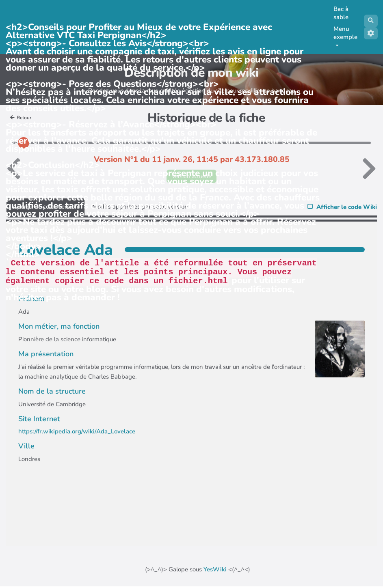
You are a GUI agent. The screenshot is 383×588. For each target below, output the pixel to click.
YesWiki (215, 571)
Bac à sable (339, 13)
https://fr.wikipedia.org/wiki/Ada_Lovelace (77, 433)
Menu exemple (344, 36)
